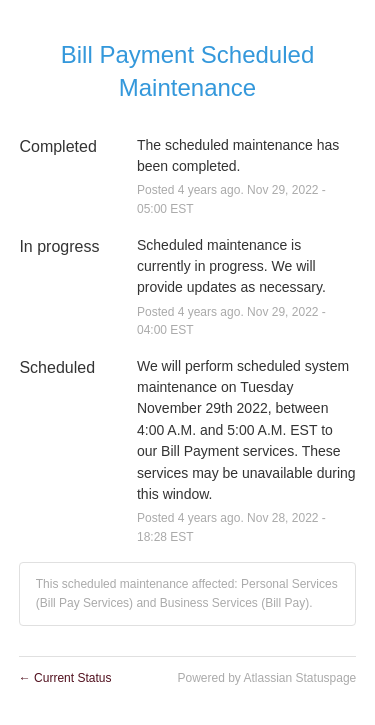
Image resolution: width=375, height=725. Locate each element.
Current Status (65, 678)
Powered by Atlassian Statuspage (266, 678)
